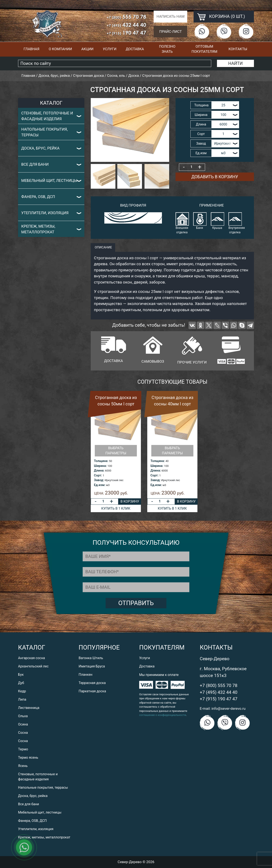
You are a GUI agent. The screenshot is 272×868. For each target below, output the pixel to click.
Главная (31, 49)
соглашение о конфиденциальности (163, 715)
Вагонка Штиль (91, 658)
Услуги (110, 49)
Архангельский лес (33, 666)
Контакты (238, 49)
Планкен (86, 675)
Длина (201, 124)
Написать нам (170, 16)
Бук (21, 675)
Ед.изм (201, 153)
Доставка (135, 49)
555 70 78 (126, 17)
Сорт (201, 134)
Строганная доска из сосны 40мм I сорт (172, 401)
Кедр (22, 691)
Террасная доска (92, 683)
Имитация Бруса (92, 666)
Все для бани (35, 164)
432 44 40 (126, 25)
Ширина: (100, 466)
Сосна (23, 733)
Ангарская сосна (31, 658)
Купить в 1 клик (116, 508)
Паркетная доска (92, 691)
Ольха (23, 716)
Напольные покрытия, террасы (45, 132)
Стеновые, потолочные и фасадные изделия (47, 116)
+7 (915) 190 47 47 (219, 699)
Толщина (201, 105)
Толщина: (101, 461)
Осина (23, 724)
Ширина (201, 115)
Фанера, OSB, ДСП (38, 197)
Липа (22, 699)
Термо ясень (28, 758)
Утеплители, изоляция (45, 213)
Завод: (99, 480)
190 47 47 (126, 33)
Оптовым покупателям (204, 49)
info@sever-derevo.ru (228, 708)
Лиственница (29, 708)
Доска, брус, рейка (40, 148)
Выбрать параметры (116, 451)
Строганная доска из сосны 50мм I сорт (116, 401)
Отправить (136, 603)
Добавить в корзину (215, 177)
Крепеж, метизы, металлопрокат (38, 229)
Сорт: (98, 475)
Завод (201, 143)
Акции (87, 49)
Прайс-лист (171, 31)
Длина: (99, 470)
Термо (23, 749)
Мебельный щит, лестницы (49, 180)
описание (103, 247)
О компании (60, 49)
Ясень (23, 766)
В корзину (130, 501)
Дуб (21, 683)
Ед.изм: (100, 485)
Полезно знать (167, 49)
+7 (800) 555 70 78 (219, 686)
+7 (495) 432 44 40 (219, 692)
